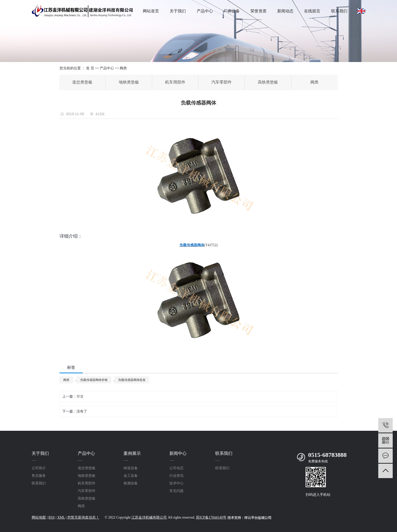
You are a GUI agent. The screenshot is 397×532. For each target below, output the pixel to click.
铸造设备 (131, 468)
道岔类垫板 (82, 82)
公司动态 (176, 468)
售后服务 (39, 476)
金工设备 (131, 476)
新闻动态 (285, 11)
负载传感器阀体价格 (94, 380)
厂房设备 (232, 11)
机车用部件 (175, 82)
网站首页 (151, 11)
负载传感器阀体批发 (132, 380)
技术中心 (176, 483)
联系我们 (339, 11)
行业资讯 (176, 476)
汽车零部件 (222, 82)
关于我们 (178, 11)
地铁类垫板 (129, 82)
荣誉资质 (259, 11)
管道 (80, 396)
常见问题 (176, 491)
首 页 (90, 68)
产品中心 (205, 11)
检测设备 (131, 483)
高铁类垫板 (268, 82)
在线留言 (312, 11)
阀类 (123, 68)
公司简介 (39, 468)
